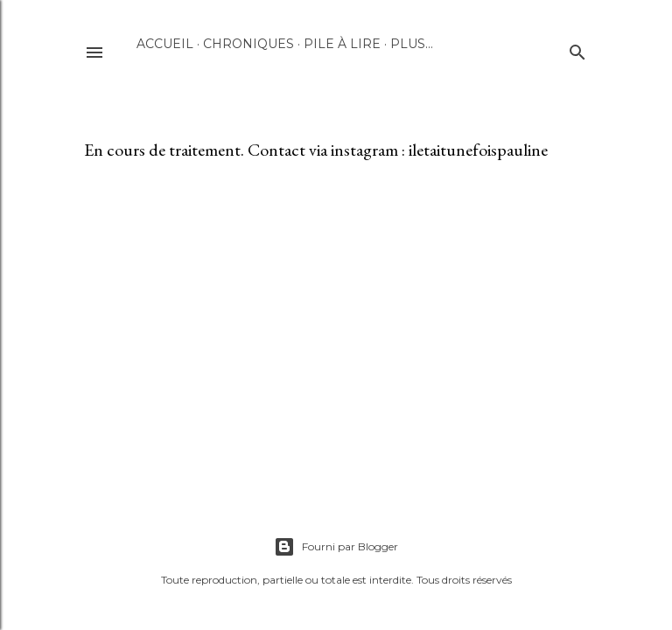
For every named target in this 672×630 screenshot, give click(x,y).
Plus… (412, 44)
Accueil (165, 44)
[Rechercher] (577, 49)
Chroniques (248, 44)
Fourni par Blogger (336, 547)
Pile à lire (342, 44)
